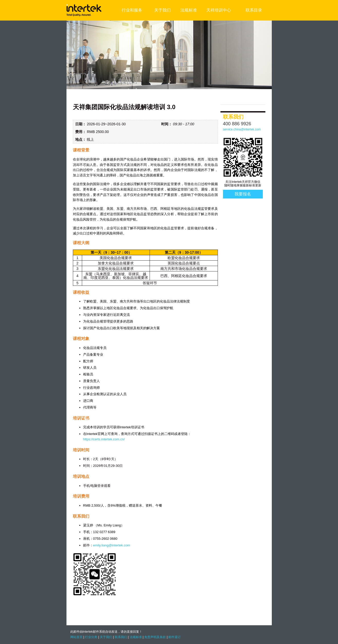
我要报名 (243, 194)
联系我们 (121, 637)
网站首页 (76, 637)
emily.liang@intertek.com (112, 545)
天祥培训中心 (219, 10)
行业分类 (91, 637)
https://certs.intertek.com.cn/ (104, 439)
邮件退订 (175, 637)
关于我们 (162, 10)
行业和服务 (132, 10)
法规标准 (189, 10)
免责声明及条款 (155, 637)
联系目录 (254, 10)
